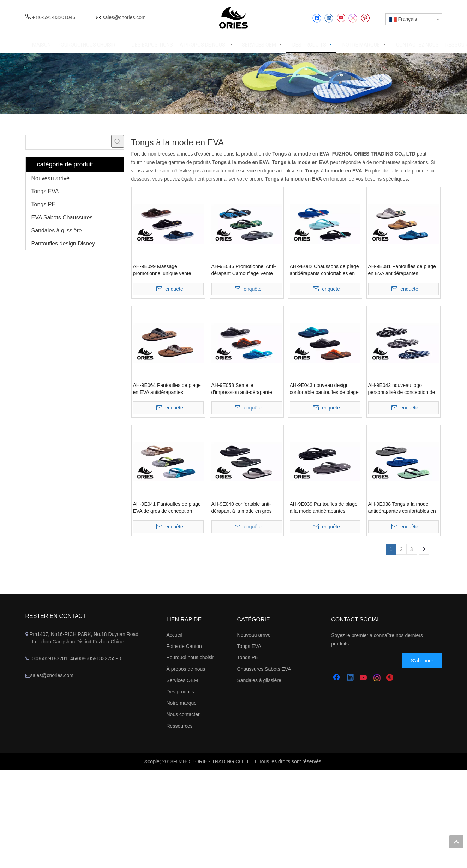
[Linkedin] (329, 18)
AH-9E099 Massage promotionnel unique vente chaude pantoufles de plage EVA (163, 270)
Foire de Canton (184, 646)
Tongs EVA (45, 191)
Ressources (180, 726)
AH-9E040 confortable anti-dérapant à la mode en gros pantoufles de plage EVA (242, 508)
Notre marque (182, 703)
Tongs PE (43, 204)
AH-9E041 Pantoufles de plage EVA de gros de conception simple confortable (167, 508)
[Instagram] (353, 18)
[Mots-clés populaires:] (118, 141)
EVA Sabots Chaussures (62, 217)
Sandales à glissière (57, 230)
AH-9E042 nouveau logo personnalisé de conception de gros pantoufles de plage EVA (402, 389)
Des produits (181, 692)
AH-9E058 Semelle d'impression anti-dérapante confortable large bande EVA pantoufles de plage (243, 389)
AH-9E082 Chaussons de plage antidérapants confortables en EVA (324, 270)
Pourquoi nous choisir (190, 657)
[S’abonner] (422, 661)
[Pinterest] (365, 18)
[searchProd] (68, 142)
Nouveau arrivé (51, 178)
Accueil (175, 635)
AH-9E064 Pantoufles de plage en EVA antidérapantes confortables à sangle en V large (167, 389)
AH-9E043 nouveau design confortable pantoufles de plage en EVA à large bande (324, 389)
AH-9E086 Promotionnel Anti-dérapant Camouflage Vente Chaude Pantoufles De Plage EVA (244, 270)
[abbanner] (233, 83)
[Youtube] (341, 18)
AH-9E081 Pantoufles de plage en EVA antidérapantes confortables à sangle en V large (402, 270)
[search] (374, 661)
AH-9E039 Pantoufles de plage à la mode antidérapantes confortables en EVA (324, 508)
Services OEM (182, 680)
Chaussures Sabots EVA (264, 669)
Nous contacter (183, 714)
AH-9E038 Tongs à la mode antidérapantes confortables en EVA (402, 508)
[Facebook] (317, 18)
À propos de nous (186, 669)
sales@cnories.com (124, 17)
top (456, 842)
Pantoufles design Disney (63, 244)
